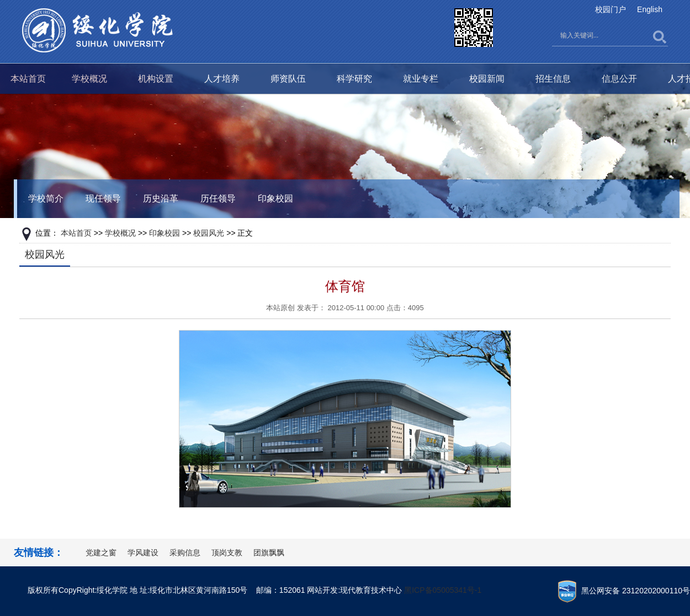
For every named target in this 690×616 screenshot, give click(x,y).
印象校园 (275, 198)
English (650, 9)
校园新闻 (487, 79)
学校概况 (89, 79)
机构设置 (156, 79)
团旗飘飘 (269, 553)
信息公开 (619, 79)
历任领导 (218, 198)
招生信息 (553, 79)
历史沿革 (161, 198)
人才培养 (222, 79)
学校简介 (46, 198)
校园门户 (611, 9)
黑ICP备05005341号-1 (443, 590)
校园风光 (209, 233)
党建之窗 (101, 553)
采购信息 (185, 553)
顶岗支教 (227, 553)
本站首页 (28, 79)
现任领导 (103, 198)
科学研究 (354, 79)
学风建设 (143, 553)
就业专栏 (421, 79)
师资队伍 (288, 79)
